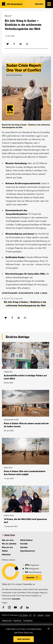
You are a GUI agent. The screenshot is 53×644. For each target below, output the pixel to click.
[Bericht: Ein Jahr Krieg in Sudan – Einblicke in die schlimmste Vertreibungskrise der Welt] (26, 92)
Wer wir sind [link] (8, 540)
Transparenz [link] (28, 620)
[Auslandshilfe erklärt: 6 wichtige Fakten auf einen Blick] (26, 364)
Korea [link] (48, 615)
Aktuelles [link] (6, 554)
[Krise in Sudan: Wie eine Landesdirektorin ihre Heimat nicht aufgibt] (26, 460)
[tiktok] (21, 607)
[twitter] (8, 44)
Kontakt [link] (24, 544)
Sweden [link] (41, 615)
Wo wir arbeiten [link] (9, 544)
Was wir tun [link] (7, 547)
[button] (32, 578)
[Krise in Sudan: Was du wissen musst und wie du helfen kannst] (26, 412)
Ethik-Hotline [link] (26, 540)
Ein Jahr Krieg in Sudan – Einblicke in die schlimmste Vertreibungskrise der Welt (23, 25)
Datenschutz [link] (7, 620)
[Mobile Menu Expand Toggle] (49, 4)
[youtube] (15, 607)
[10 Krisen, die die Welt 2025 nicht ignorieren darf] (26, 508)
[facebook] (14, 44)
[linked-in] (21, 44)
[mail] (27, 44)
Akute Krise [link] (10, 535)
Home (13, 4)
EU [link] (30, 615)
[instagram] (9, 607)
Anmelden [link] (16, 599)
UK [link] (35, 615)
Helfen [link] (5, 551)
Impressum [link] (17, 620)
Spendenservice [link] (28, 551)
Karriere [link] (24, 547)
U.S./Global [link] (23, 615)
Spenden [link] (39, 4)
